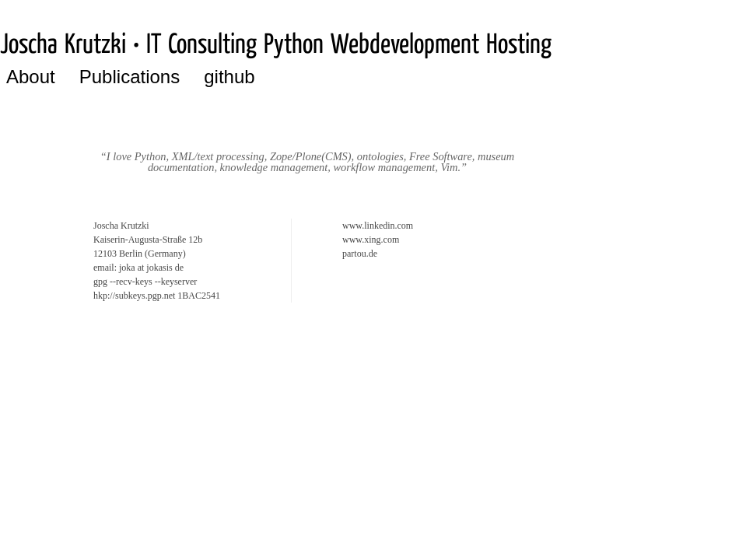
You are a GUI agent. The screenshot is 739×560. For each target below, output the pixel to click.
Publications (130, 77)
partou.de (360, 254)
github (229, 77)
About (31, 77)
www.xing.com (371, 240)
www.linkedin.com (378, 226)
